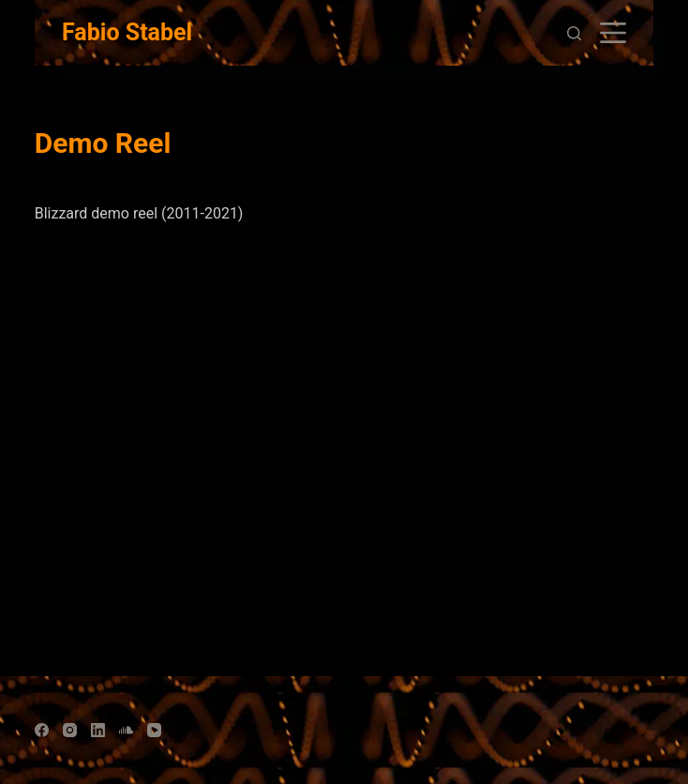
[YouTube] (154, 730)
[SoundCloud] (126, 730)
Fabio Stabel (127, 32)
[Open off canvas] (613, 33)
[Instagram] (70, 730)
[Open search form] (574, 33)
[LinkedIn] (98, 730)
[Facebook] (42, 730)
